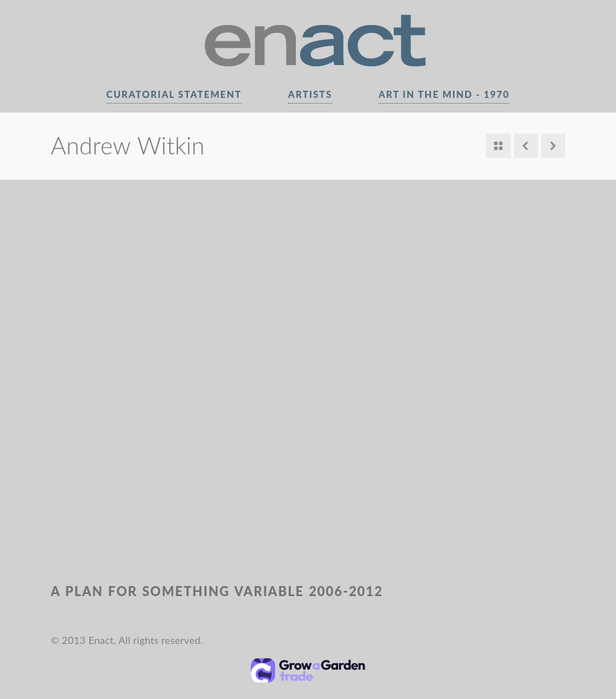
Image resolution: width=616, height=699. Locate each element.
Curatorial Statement (174, 94)
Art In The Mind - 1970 (444, 94)
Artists (310, 94)
